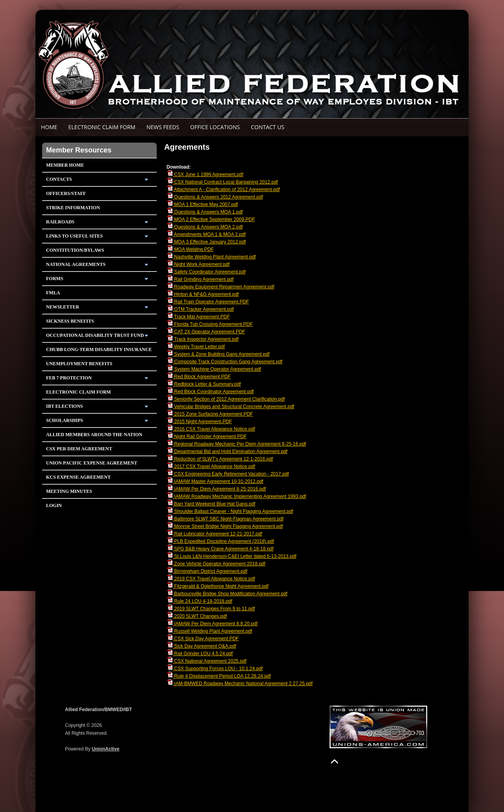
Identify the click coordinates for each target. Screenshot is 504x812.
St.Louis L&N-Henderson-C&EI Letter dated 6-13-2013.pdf (232, 556)
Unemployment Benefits (79, 364)
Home (49, 127)
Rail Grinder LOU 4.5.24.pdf (200, 654)
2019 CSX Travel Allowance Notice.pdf (211, 579)
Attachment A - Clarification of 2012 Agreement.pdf (223, 190)
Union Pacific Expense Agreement (92, 463)
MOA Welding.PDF (190, 249)
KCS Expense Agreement (78, 477)
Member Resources (79, 150)
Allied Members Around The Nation (94, 435)
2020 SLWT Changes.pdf (197, 616)
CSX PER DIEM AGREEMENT (79, 449)
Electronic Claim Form (79, 392)
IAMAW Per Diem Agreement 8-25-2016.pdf (216, 489)
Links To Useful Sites (74, 236)
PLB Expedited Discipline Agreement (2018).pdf (220, 541)
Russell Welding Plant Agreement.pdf (209, 631)
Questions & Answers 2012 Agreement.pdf (215, 197)
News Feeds (163, 127)
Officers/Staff (66, 193)
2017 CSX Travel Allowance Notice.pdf (211, 466)
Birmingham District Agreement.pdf (207, 571)
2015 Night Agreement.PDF (199, 422)
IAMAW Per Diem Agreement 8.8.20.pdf (212, 624)
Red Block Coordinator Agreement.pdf (210, 392)
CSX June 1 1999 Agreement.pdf (205, 175)
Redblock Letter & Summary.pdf (204, 384)
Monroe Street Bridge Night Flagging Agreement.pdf (225, 526)
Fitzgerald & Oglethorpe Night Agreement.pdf (218, 586)
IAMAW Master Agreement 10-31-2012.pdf (215, 481)
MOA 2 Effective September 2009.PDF (211, 219)
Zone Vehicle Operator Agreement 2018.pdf (216, 564)
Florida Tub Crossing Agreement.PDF (210, 324)
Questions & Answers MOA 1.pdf (205, 212)
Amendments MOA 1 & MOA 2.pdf (206, 234)
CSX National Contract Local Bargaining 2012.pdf (222, 182)
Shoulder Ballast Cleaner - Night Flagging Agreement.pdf (230, 511)
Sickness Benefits (70, 321)
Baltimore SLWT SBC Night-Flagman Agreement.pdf (225, 519)
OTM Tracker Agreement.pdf (200, 309)
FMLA (53, 293)
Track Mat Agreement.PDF (198, 317)
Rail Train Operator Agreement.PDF (208, 302)
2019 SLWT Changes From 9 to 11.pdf (211, 609)
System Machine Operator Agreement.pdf (214, 369)
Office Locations (215, 127)
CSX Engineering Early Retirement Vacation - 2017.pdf (228, 474)
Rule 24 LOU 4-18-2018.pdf (199, 601)
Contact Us (268, 127)
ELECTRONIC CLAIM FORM (102, 127)
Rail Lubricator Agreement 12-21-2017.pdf (214, 534)
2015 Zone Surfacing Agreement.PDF (210, 414)
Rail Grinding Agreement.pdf (200, 279)
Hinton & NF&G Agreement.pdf (203, 294)
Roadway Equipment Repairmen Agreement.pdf (220, 287)
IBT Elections (65, 406)
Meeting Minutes (69, 491)
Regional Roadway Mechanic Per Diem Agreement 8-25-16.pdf (236, 444)
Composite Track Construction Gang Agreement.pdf (224, 362)
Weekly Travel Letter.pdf (196, 347)
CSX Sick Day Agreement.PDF (203, 639)
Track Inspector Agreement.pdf (203, 339)
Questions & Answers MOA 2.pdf (205, 227)
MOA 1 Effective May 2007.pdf (202, 204)
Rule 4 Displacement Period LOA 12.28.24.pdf (219, 676)
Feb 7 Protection (69, 378)
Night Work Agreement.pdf (198, 264)
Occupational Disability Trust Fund (95, 335)
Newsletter (63, 307)
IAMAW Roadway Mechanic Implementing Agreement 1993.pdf (236, 496)
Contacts (59, 179)
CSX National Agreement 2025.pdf (207, 661)
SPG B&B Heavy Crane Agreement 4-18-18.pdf (220, 549)
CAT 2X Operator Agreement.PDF (206, 332)
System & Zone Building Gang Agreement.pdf (218, 354)
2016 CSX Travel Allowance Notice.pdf (211, 429)
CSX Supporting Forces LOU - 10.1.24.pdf (215, 669)
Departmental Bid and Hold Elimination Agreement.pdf (227, 452)
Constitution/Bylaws (75, 250)
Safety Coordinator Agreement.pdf (206, 272)
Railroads (60, 222)
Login (54, 505)
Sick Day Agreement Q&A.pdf (201, 646)
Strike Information (73, 208)
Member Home (65, 165)
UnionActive (106, 749)
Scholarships (65, 420)
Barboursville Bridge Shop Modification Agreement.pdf (227, 594)
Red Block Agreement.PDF (199, 377)
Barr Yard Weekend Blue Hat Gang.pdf (211, 504)
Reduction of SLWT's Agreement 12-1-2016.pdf (220, 459)
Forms (55, 279)
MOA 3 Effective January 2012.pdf (206, 242)
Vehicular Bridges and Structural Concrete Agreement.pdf (230, 407)
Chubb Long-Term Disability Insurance (99, 349)
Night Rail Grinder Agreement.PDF (207, 437)
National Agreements (76, 264)
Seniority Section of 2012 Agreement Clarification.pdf (226, 399)
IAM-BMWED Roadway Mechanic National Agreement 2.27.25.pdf (240, 684)
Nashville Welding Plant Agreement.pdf (211, 257)
